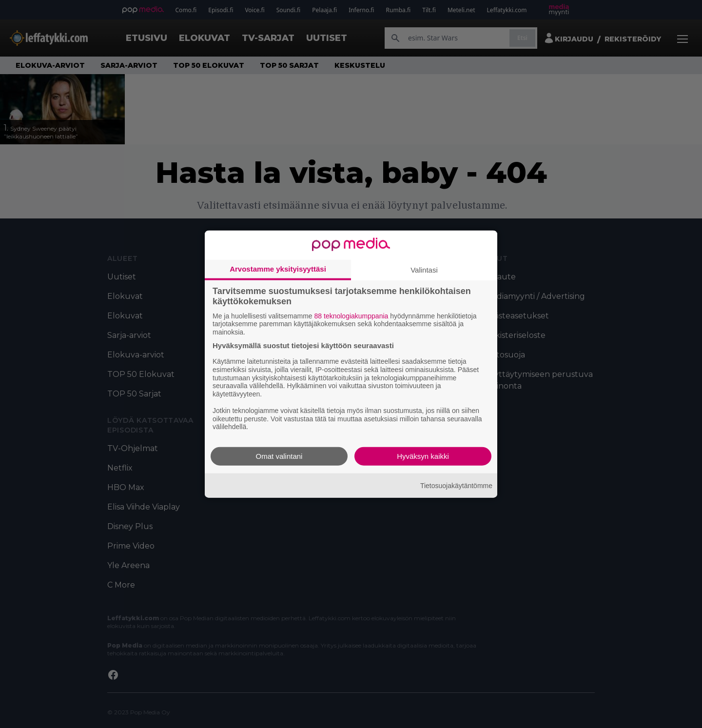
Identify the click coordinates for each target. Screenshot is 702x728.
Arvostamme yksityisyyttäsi (278, 268)
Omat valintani (279, 456)
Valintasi (424, 269)
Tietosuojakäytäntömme (456, 485)
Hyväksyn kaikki (423, 456)
